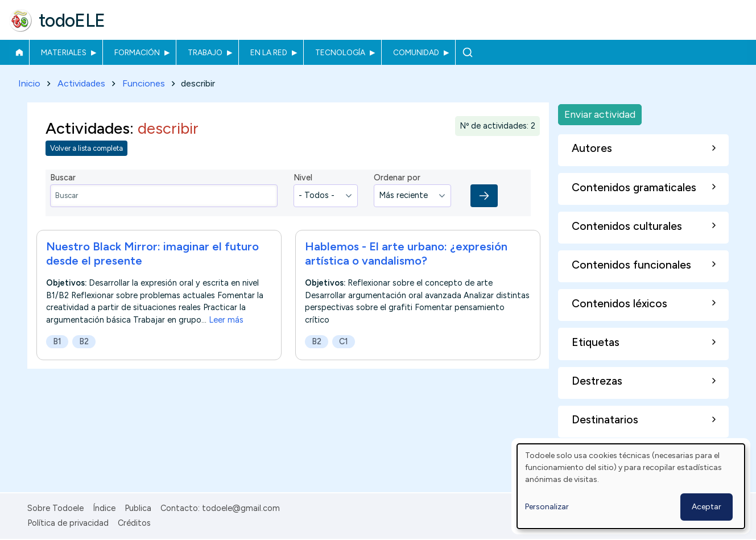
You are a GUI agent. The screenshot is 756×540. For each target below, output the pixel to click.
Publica (138, 508)
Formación (137, 52)
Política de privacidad (68, 523)
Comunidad (416, 52)
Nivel (303, 178)
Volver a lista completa (86, 149)
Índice (104, 508)
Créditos (134, 523)
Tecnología (340, 52)
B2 (84, 341)
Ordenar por (397, 178)
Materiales (64, 52)
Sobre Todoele (55, 508)
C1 (344, 341)
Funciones (144, 83)
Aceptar (707, 507)
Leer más (226, 320)
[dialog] (631, 486)
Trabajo (205, 52)
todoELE (72, 20)
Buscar (467, 52)
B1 (57, 341)
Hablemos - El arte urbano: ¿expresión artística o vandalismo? (406, 253)
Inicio (19, 52)
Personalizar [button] (547, 507)
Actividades (81, 83)
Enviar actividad (600, 114)
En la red (269, 52)
